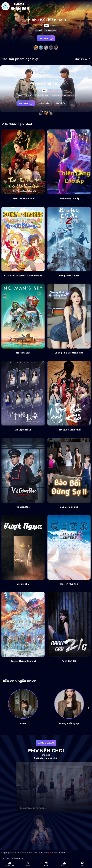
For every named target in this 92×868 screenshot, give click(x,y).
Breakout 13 (23, 584)
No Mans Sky (23, 353)
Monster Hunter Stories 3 (23, 661)
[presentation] (88, 708)
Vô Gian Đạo (23, 507)
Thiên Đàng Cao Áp (69, 199)
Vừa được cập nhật (17, 124)
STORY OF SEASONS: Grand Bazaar (23, 276)
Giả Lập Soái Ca (23, 430)
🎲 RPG (28, 96)
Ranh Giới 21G (46, 84)
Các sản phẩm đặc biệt (20, 59)
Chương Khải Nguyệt (69, 723)
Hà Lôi (23, 723)
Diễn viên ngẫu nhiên (19, 681)
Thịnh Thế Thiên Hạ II (46, 20)
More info (60, 104)
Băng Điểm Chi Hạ (69, 276)
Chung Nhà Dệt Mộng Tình (69, 353)
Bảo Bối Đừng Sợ (69, 507)
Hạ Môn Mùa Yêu (69, 584)
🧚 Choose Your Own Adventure (63, 96)
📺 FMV (39, 30)
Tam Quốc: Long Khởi (69, 430)
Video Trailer (44, 104)
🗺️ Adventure (51, 30)
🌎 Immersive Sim (41, 96)
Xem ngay (46, 38)
